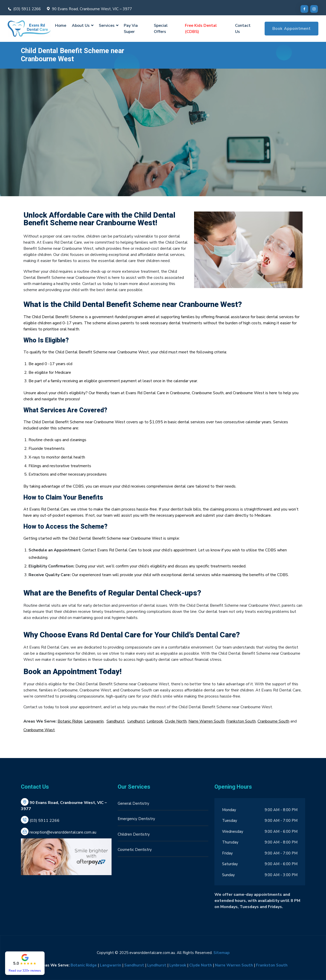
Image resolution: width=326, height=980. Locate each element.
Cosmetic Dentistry (135, 850)
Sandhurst (116, 721)
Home (61, 26)
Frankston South (241, 721)
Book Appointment (291, 29)
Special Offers (161, 29)
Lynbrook (155, 721)
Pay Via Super (131, 29)
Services (107, 26)
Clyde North (176, 721)
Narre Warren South (206, 721)
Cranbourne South (273, 721)
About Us (81, 26)
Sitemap (221, 953)
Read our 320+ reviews (25, 970)
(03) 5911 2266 (27, 9)
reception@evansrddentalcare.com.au (63, 832)
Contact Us (243, 29)
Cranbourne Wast (39, 730)
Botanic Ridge (70, 721)
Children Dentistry (134, 834)
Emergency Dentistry (136, 819)
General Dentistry (133, 803)
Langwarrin (94, 721)
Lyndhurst (136, 721)
